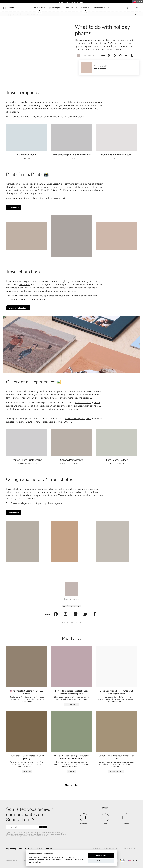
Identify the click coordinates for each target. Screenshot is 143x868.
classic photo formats (23, 190)
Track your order (26, 848)
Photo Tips (27, 771)
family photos (13, 398)
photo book (24, 284)
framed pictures (83, 402)
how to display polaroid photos (42, 495)
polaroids (23, 198)
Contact (49, 848)
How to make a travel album (64, 116)
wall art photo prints (37, 398)
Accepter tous (101, 855)
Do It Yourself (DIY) (116, 771)
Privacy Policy (96, 848)
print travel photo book (18, 308)
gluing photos (70, 281)
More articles (72, 785)
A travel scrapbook (15, 102)
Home (8, 14)
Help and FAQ (11, 848)
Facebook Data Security (129, 848)
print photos (14, 207)
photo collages (75, 406)
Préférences (101, 861)
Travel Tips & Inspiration (72, 606)
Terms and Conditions (111, 848)
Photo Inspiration (71, 704)
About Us (39, 848)
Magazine (14, 14)
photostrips (38, 198)
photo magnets (54, 503)
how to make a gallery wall (78, 418)
